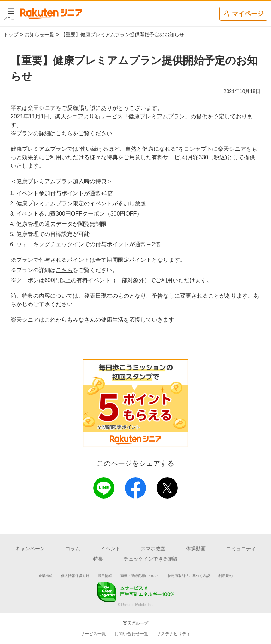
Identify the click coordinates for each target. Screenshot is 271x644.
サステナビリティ (174, 634)
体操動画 (196, 549)
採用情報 (105, 576)
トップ (11, 35)
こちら (64, 133)
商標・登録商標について (140, 576)
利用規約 (225, 576)
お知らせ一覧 (40, 35)
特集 (98, 559)
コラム (73, 549)
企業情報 (46, 576)
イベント (110, 549)
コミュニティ (241, 549)
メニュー (11, 18)
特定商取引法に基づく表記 (189, 576)
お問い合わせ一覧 (131, 634)
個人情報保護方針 (75, 576)
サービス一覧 (93, 634)
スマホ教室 (153, 549)
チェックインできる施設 (151, 559)
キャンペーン (30, 549)
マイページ (243, 14)
